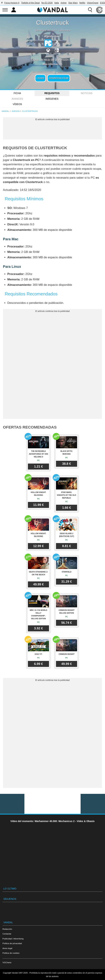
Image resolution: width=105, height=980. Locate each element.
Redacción (7, 929)
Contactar (7, 934)
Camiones (64, 30)
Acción (51, 30)
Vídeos (17, 104)
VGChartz (7, 962)
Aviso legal (7, 948)
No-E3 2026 (47, 3)
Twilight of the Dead (30, 3)
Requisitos (52, 93)
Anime (64, 3)
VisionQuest (93, 3)
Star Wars (73, 3)
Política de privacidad (12, 943)
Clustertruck (53, 23)
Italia (57, 3)
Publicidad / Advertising (13, 939)
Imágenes (52, 99)
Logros (40, 78)
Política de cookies (11, 953)
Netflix (82, 3)
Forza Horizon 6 (12, 3)
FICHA (17, 93)
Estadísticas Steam (59, 78)
